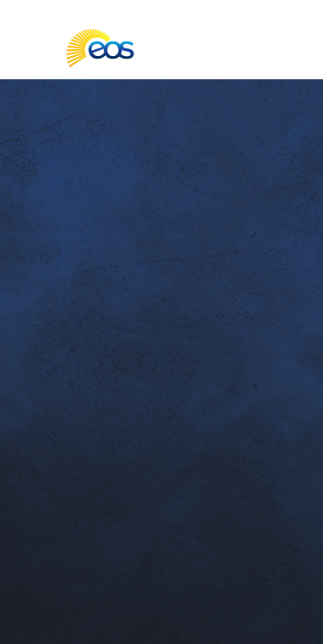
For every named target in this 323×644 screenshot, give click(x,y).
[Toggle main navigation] (28, 49)
